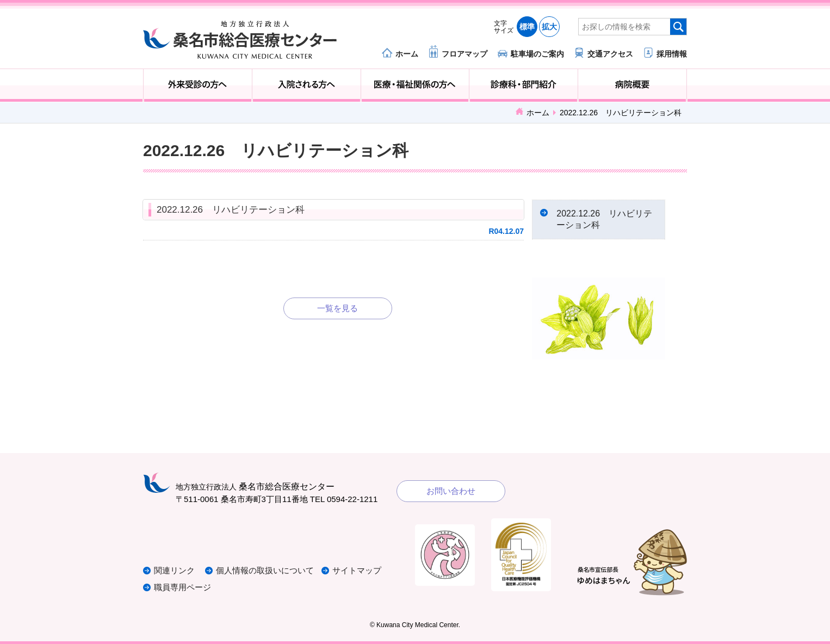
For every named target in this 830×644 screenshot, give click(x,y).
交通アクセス (610, 54)
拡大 (549, 27)
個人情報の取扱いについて (265, 571)
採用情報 (672, 54)
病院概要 (632, 85)
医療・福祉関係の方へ (415, 85)
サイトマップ (357, 571)
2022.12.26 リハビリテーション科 (231, 210)
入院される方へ (306, 85)
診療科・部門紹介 (524, 85)
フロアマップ (464, 54)
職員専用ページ (182, 587)
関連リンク (174, 571)
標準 (527, 27)
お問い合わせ (451, 491)
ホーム (407, 54)
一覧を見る (337, 308)
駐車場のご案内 (537, 54)
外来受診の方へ (198, 85)
